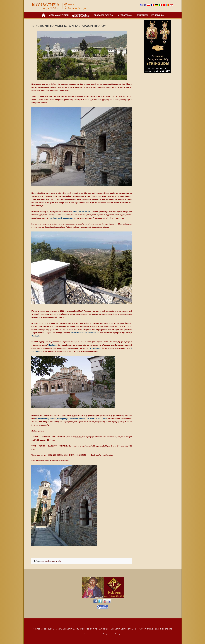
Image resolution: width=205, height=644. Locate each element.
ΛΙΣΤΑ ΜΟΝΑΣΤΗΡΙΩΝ (66, 629)
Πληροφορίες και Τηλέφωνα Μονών (93, 629)
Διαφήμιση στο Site (164, 629)
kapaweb (98, 634)
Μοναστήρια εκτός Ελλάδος (123, 629)
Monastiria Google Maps (44, 629)
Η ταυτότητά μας (145, 629)
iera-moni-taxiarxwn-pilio (51, 561)
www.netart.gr (115, 634)
